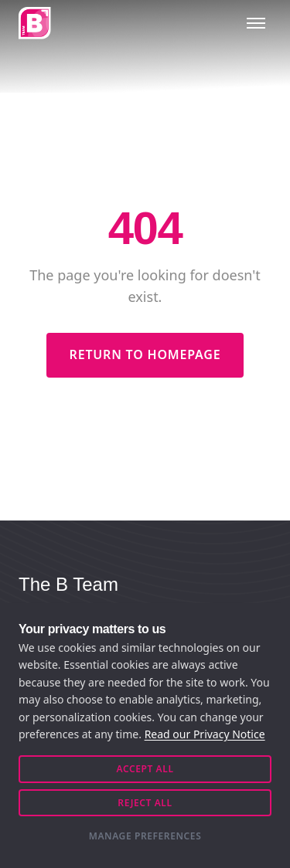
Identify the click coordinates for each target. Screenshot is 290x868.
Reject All (145, 803)
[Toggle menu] (256, 23)
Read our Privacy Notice (205, 734)
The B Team (68, 584)
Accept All (145, 769)
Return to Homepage (145, 354)
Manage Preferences (145, 836)
